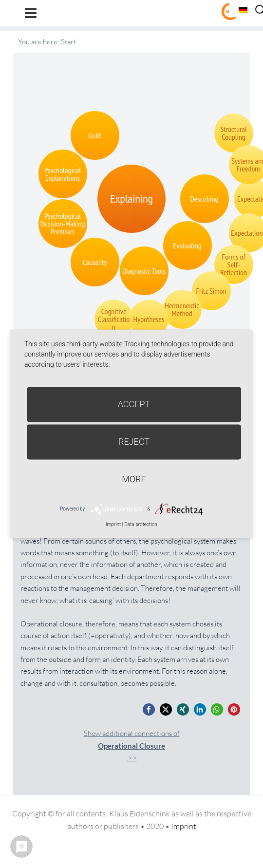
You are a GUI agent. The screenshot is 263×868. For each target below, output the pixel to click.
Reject (134, 442)
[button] (149, 709)
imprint (113, 524)
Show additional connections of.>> (132, 745)
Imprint (184, 826)
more (134, 479)
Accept (134, 404)
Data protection (141, 524)
